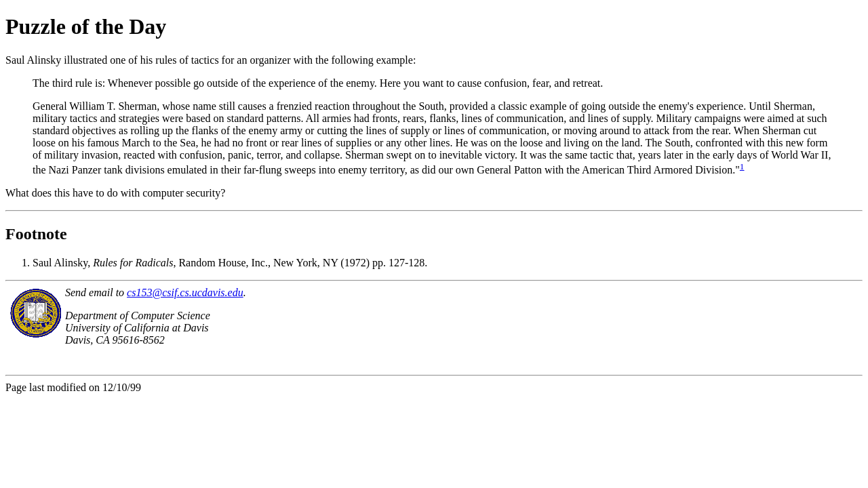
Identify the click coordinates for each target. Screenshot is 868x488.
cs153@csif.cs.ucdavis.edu (185, 292)
